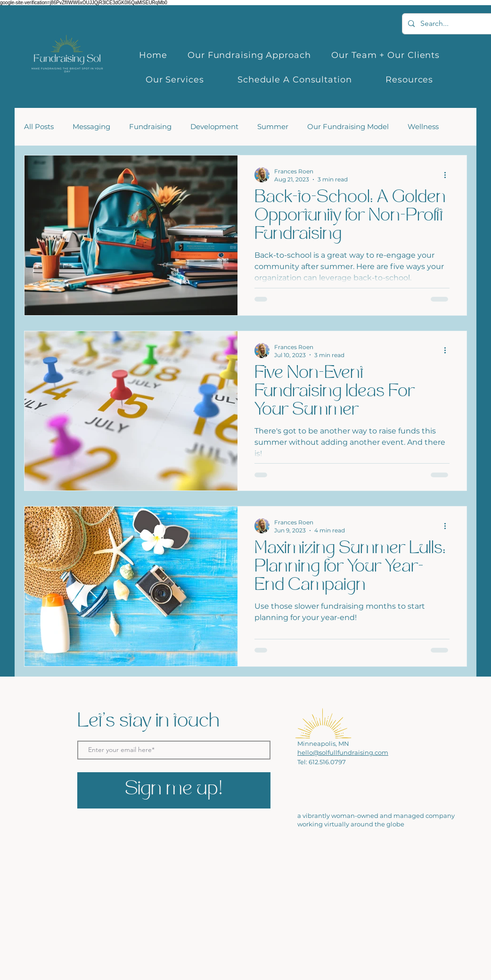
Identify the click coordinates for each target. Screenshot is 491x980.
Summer (273, 127)
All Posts (39, 127)
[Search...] (453, 24)
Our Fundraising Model (348, 127)
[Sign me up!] (174, 790)
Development (214, 127)
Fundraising (150, 127)
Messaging (91, 127)
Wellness (423, 127)
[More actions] (448, 175)
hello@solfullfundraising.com (343, 752)
